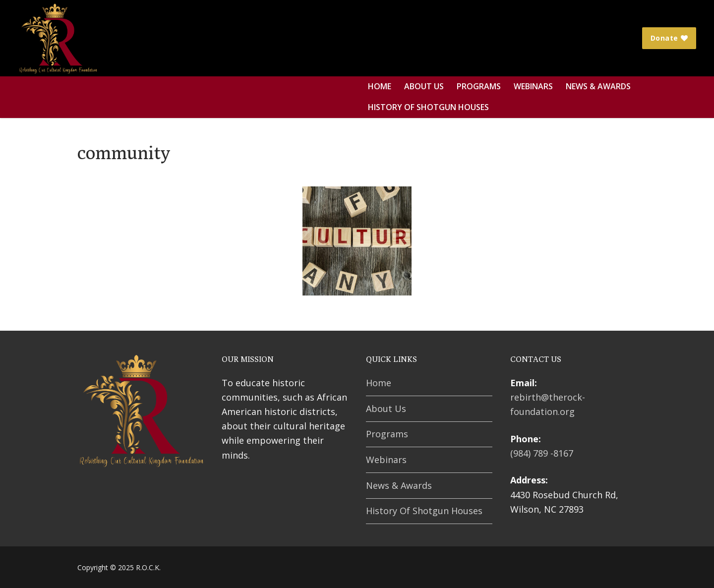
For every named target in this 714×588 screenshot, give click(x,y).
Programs (387, 434)
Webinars (386, 460)
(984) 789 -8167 (542, 453)
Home (379, 383)
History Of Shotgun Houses (424, 511)
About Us (386, 409)
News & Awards (399, 485)
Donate (669, 38)
